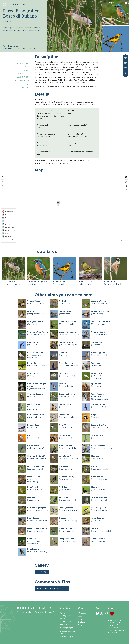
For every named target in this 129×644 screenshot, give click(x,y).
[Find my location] (3, 177)
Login (112, 3)
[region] (64, 209)
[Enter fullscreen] (126, 182)
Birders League (66, 637)
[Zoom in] (126, 186)
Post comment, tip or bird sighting (52, 589)
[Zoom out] (126, 190)
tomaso (16, 46)
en (118, 3)
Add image (42, 572)
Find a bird (64, 625)
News (80, 616)
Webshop (82, 613)
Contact (81, 625)
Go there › (22, 87)
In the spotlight (66, 628)
